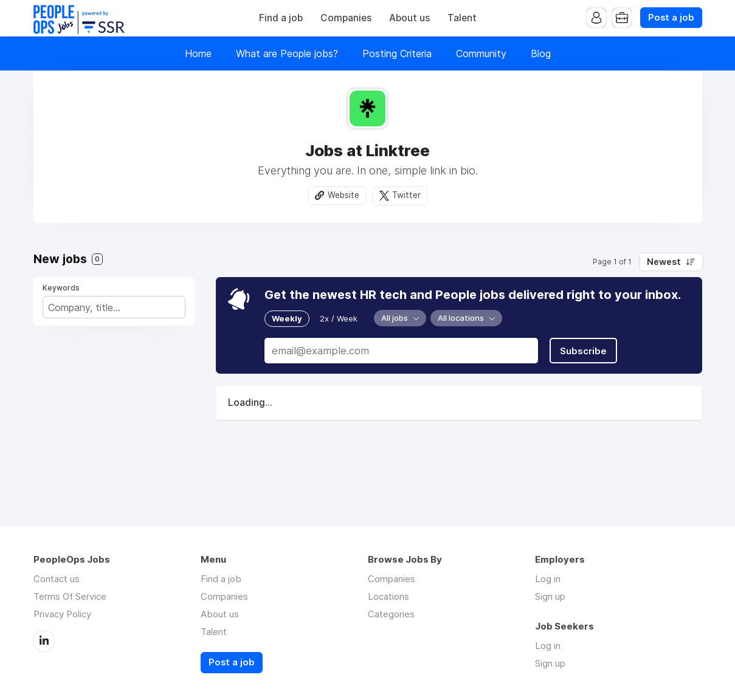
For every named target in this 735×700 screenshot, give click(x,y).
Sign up (550, 596)
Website (343, 195)
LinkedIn (44, 641)
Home (198, 53)
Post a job (671, 18)
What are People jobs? (287, 53)
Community (481, 53)
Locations (388, 596)
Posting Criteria (397, 53)
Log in (548, 579)
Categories (391, 614)
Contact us (57, 579)
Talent (462, 18)
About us (409, 18)
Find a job (281, 18)
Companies (346, 18)
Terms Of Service (70, 596)
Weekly (287, 318)
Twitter (406, 195)
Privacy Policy (62, 614)
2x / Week (339, 318)
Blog (541, 53)
